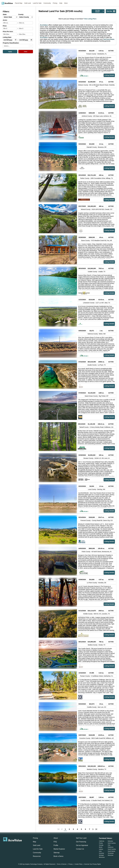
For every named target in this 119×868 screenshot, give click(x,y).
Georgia (101, 845)
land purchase (109, 39)
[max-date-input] (26, 40)
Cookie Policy (79, 864)
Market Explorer (59, 849)
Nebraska (110, 841)
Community (47, 3)
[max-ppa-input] (26, 34)
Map (34, 842)
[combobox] (4, 46)
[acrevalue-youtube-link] (21, 845)
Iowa (100, 851)
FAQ (55, 842)
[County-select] (26, 17)
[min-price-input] (10, 28)
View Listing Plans (90, 19)
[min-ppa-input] (10, 34)
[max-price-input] (26, 28)
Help (61, 3)
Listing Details (109, 75)
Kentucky (101, 853)
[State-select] (10, 17)
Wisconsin (111, 855)
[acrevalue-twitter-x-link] (13, 845)
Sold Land (28, 3)
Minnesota (102, 857)
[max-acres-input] (26, 23)
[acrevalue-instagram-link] (17, 845)
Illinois (101, 847)
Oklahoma (111, 847)
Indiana (101, 849)
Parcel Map (19, 3)
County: (21, 14)
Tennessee (111, 853)
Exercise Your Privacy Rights (93, 864)
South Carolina (112, 849)
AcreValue (44, 25)
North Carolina (112, 843)
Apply (10, 52)
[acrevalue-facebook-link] (9, 845)
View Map (111, 11)
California (102, 841)
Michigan (101, 855)
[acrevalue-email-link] (4, 845)
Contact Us (80, 849)
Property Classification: (11, 43)
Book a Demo (58, 856)
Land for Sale (37, 3)
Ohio (109, 845)
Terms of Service (62, 864)
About (56, 838)
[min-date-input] (10, 40)
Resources (37, 856)
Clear (26, 52)
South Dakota (111, 851)
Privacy (71, 864)
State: (5, 14)
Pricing (55, 3)
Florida (101, 843)
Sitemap (57, 853)
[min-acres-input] (10, 23)
